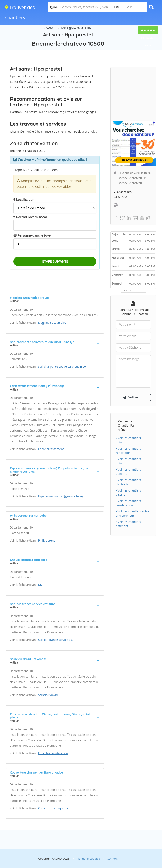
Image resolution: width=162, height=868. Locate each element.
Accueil (49, 28)
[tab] (55, 299)
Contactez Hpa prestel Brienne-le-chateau (134, 312)
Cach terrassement (51, 449)
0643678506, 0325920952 (123, 194)
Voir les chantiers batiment (128, 524)
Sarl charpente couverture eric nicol (62, 367)
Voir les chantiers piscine (128, 492)
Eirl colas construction (53, 753)
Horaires (128, 290)
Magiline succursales (52, 323)
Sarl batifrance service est (56, 640)
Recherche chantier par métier (126, 425)
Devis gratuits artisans (76, 28)
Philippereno (47, 540)
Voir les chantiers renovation (128, 451)
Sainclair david (48, 695)
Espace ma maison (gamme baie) (60, 496)
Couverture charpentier (54, 808)
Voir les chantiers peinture (128, 440)
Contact (112, 859)
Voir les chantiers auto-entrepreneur (132, 513)
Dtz (40, 585)
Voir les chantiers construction (128, 503)
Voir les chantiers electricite (128, 482)
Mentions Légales (88, 859)
